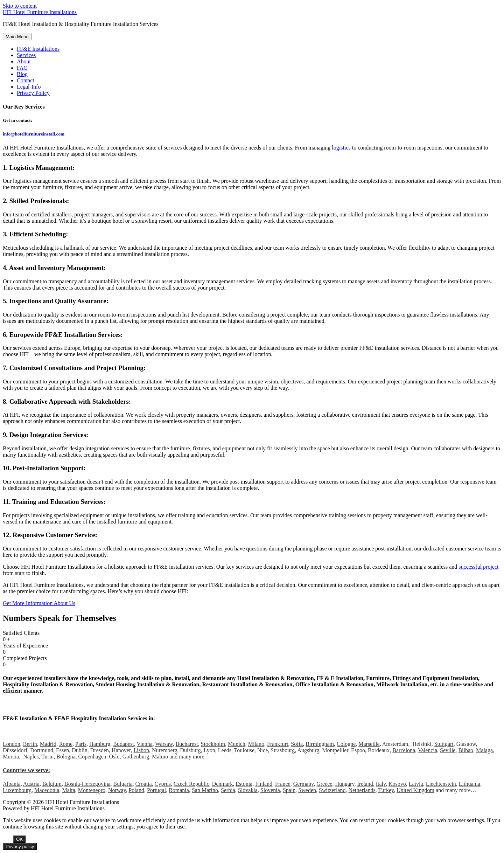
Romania (179, 790)
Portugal (156, 790)
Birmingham (320, 744)
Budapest (124, 744)
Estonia (244, 784)
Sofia (297, 744)
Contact (26, 80)
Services (26, 55)
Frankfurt (278, 744)
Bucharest (187, 744)
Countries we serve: (26, 770)
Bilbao (466, 750)
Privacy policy (20, 847)
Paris (81, 744)
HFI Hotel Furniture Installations (40, 12)
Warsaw (164, 744)
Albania (12, 784)
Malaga (484, 750)
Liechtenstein (441, 784)
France (283, 784)
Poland (136, 790)
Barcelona (404, 750)
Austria (31, 784)
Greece (324, 784)
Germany (304, 784)
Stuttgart (444, 744)
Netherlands (362, 790)
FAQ (22, 68)
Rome (66, 744)
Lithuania (470, 784)
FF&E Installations (38, 49)
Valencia (428, 750)
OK (19, 839)
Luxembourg (17, 790)
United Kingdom (415, 790)
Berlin (30, 744)
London (12, 744)
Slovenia (270, 790)
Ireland (365, 784)
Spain (289, 790)
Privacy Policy (33, 93)
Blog (22, 74)
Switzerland (332, 790)
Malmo (160, 757)
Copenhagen (92, 757)
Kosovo (397, 784)
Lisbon (141, 750)
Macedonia (47, 790)
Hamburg (100, 744)
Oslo (114, 757)
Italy (381, 784)
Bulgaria (123, 784)
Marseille (369, 744)
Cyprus (163, 784)
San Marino (205, 790)
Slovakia (248, 790)
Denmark (223, 784)
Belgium (52, 784)
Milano (256, 744)
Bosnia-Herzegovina (87, 784)
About (24, 61)
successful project (478, 567)
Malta (68, 790)
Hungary (345, 784)
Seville (448, 750)
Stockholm (213, 744)
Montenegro (92, 790)
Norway (117, 790)
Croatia (144, 784)
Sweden (307, 790)
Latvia (416, 784)
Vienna (145, 744)
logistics (341, 148)
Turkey (386, 790)
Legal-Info (29, 87)
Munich (237, 744)
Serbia (228, 790)
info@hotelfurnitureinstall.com (34, 134)
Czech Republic (191, 784)
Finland (264, 784)
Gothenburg (136, 757)
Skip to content (20, 6)
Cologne (346, 744)
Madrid (48, 744)
